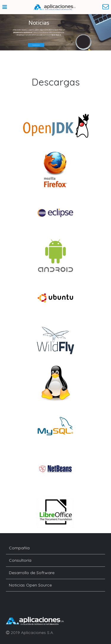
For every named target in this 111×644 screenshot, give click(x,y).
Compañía (19, 548)
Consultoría (20, 560)
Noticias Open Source (30, 585)
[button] (36, 45)
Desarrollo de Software (32, 573)
